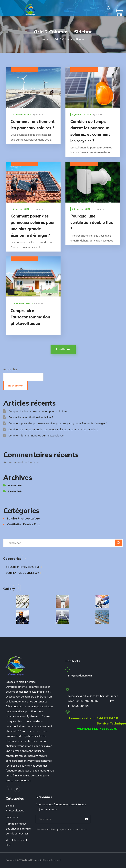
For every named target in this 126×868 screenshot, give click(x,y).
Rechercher (10, 369)
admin (39, 114)
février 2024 (15, 485)
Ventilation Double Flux (84, 164)
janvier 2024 (15, 491)
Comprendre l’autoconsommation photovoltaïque (30, 317)
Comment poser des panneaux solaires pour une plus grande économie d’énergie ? (58, 423)
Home (45, 39)
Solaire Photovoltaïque (24, 70)
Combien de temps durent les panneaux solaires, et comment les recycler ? (53, 429)
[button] (109, 8)
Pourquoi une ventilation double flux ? (92, 222)
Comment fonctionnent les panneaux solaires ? (37, 435)
